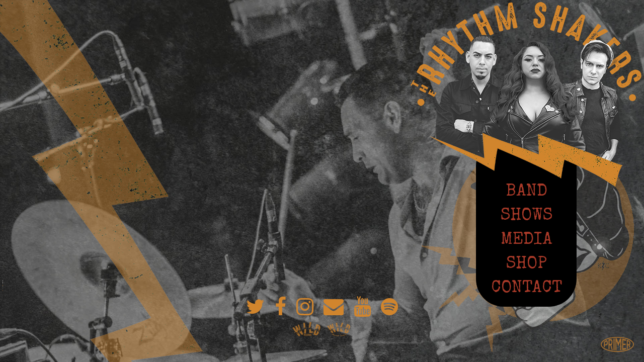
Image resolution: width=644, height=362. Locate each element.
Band (527, 191)
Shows (527, 215)
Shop (527, 263)
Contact (527, 287)
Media (527, 239)
